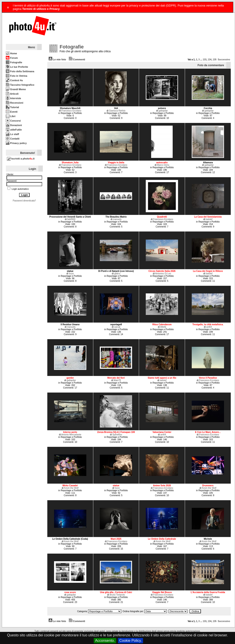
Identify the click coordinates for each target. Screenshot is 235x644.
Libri (11, 116)
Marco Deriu (163, 165)
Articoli (12, 94)
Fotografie (14, 62)
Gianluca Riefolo (117, 111)
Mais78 (117, 380)
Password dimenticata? (24, 201)
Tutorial (12, 107)
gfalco (117, 274)
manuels (117, 219)
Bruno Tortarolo (117, 595)
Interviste (13, 98)
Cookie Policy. (131, 641)
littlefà (163, 327)
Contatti (13, 139)
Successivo (224, 60)
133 (205, 60)
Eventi (12, 112)
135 (215, 60)
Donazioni (14, 125)
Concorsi (13, 121)
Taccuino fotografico (20, 85)
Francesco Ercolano (71, 111)
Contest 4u (14, 80)
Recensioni (15, 103)
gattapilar (163, 111)
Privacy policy (16, 143)
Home (11, 53)
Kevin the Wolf (71, 488)
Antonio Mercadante (71, 435)
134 (210, 60)
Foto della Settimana (20, 71)
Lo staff (12, 134)
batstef (209, 219)
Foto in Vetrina (16, 76)
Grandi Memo (16, 89)
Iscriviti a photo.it (21, 159)
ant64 (209, 327)
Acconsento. (105, 641)
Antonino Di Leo (163, 274)
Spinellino (117, 435)
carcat (117, 327)
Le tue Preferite (17, 67)
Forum (12, 58)
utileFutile (14, 130)
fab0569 (71, 219)
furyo (71, 274)
